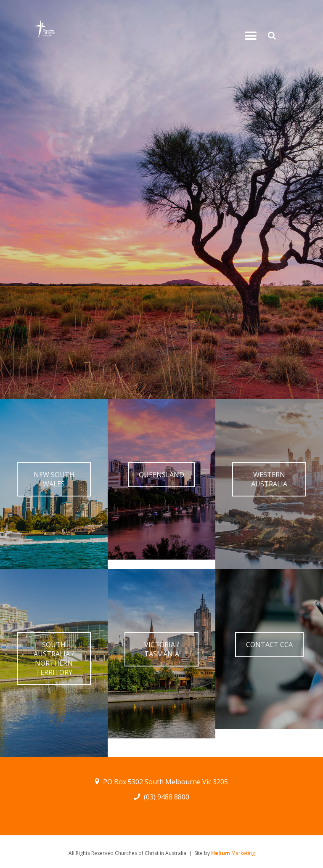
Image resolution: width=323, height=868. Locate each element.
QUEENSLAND (161, 475)
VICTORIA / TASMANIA (162, 649)
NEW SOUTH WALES (54, 479)
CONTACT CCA (269, 645)
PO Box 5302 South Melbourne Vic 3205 (162, 782)
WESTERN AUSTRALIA (269, 479)
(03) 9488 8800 (162, 797)
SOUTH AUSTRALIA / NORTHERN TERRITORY (54, 658)
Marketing (233, 853)
